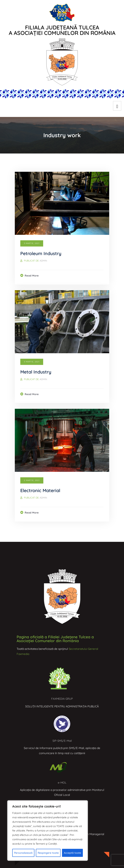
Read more (32, 275)
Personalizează (23, 853)
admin (43, 261)
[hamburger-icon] (117, 106)
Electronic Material (41, 490)
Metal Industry (36, 372)
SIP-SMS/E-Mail (62, 741)
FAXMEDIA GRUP (62, 699)
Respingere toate (48, 853)
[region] (48, 831)
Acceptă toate (72, 853)
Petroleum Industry (42, 253)
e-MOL (62, 783)
